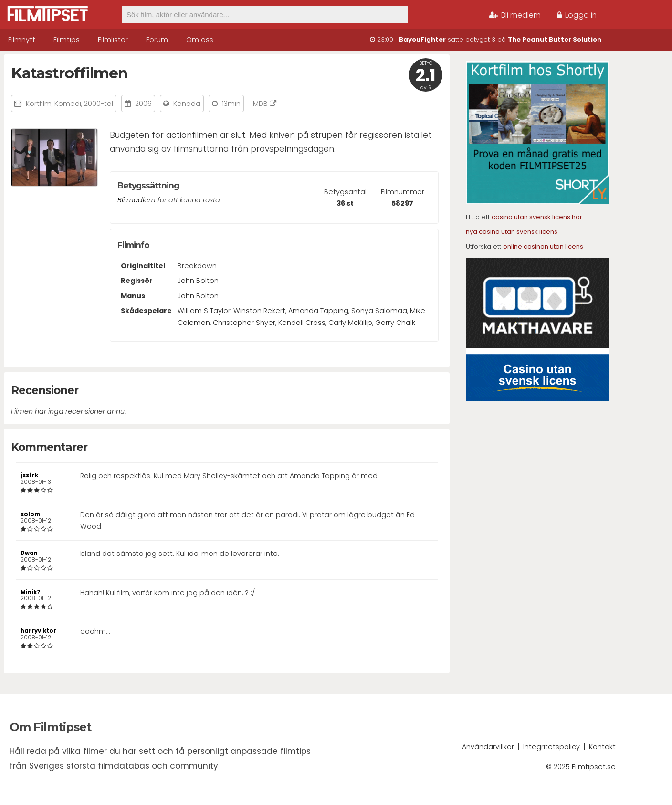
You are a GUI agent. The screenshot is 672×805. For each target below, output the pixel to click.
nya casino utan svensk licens (512, 232)
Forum (157, 40)
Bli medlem (515, 15)
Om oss (200, 40)
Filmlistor (113, 40)
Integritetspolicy (551, 747)
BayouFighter (422, 39)
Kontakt (602, 747)
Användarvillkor (488, 747)
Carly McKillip (350, 323)
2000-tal (99, 104)
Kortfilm (39, 104)
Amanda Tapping (318, 311)
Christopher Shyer (244, 323)
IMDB (264, 104)
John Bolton (198, 281)
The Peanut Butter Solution (555, 39)
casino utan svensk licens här (537, 217)
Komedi (68, 104)
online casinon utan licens (543, 246)
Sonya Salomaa (379, 311)
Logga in (577, 15)
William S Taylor (204, 311)
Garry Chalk (395, 323)
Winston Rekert (259, 311)
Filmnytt (22, 40)
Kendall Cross (302, 323)
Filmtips (67, 40)
